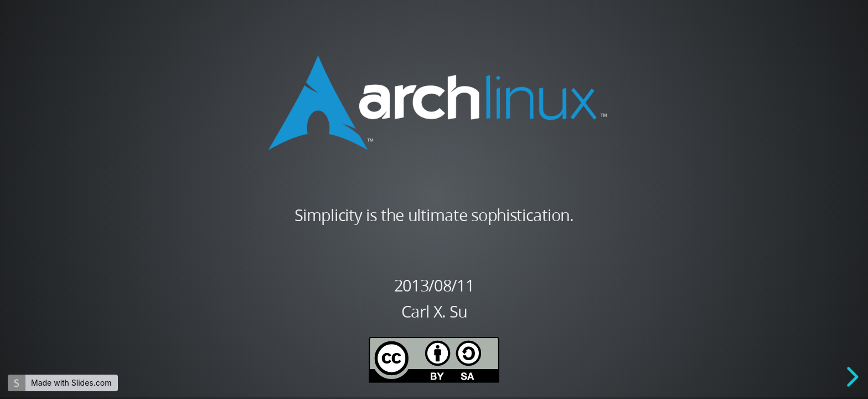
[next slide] (851, 377)
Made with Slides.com (71, 383)
